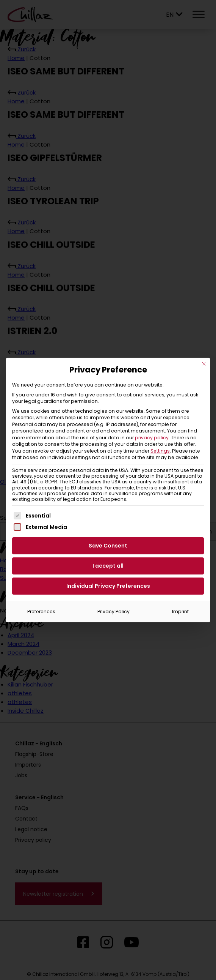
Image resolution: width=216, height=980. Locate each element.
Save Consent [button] (108, 546)
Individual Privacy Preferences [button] (108, 586)
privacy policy (152, 438)
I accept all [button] (108, 566)
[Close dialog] (204, 364)
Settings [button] (160, 451)
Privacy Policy (113, 612)
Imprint (180, 612)
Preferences (41, 612)
